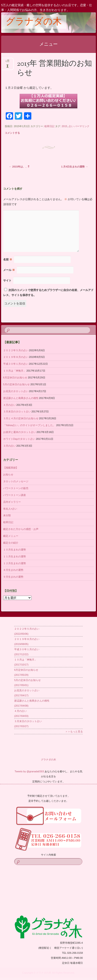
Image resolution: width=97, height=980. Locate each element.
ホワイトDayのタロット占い (19, 439)
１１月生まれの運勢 (15, 556)
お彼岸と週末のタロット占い (20, 432)
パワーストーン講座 (15, 495)
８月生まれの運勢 (13, 570)
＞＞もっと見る (74, 731)
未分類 (7, 515)
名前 (8, 259)
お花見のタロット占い (16, 391)
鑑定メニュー (11, 536)
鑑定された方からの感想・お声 (21, 529)
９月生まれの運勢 (13, 577)
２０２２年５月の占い (16, 350)
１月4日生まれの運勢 (74, 167)
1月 (8, 62)
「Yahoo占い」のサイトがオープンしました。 (29, 425)
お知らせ (8, 474)
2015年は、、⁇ (19, 167)
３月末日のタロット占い (17, 411)
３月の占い (9, 446)
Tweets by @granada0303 (29, 771)
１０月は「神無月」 (15, 371)
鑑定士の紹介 (11, 543)
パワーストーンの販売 (16, 488)
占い (71, 126)
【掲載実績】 (11, 468)
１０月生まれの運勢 (15, 550)
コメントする (12, 133)
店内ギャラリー (12, 502)
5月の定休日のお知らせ (16, 384)
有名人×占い (10, 509)
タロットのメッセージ (16, 481)
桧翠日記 (49, 126)
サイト (7, 280)
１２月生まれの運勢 (15, 563)
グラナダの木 (34, 22)
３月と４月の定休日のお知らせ (21, 418)
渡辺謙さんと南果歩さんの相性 (21, 398)
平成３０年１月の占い (16, 364)
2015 (64, 126)
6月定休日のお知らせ (15, 377)
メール (9, 270)
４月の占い (9, 405)
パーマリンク (82, 126)
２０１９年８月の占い (16, 357)
